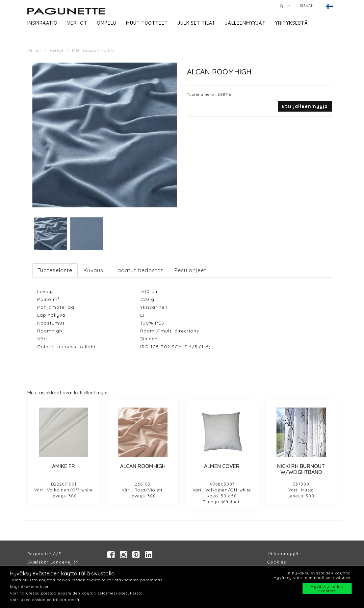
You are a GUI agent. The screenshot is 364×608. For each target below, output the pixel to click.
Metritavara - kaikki (93, 50)
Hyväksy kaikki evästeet (327, 589)
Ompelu (107, 23)
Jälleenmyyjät (245, 23)
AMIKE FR (64, 466)
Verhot (77, 23)
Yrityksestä (292, 23)
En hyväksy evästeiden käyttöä (318, 573)
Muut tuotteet (147, 23)
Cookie (275, 562)
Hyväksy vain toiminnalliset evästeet (312, 578)
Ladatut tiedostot (139, 270)
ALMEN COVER (222, 466)
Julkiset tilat (196, 23)
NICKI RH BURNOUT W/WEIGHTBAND (301, 469)
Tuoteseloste (55, 270)
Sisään (307, 6)
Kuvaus (93, 270)
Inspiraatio (42, 23)
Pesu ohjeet (190, 270)
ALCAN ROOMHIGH (143, 466)
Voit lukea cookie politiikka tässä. (45, 600)
